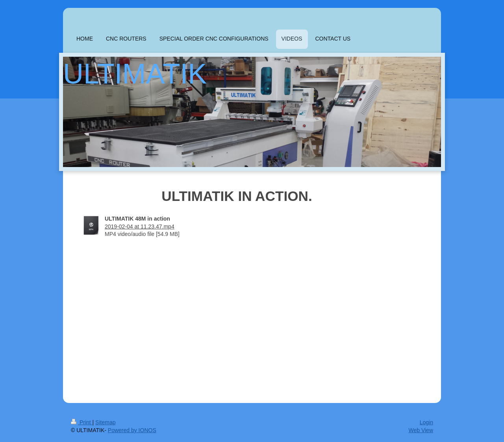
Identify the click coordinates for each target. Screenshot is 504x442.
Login (426, 422)
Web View (421, 430)
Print (82, 422)
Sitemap (105, 422)
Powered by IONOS (132, 430)
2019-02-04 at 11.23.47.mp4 (140, 227)
